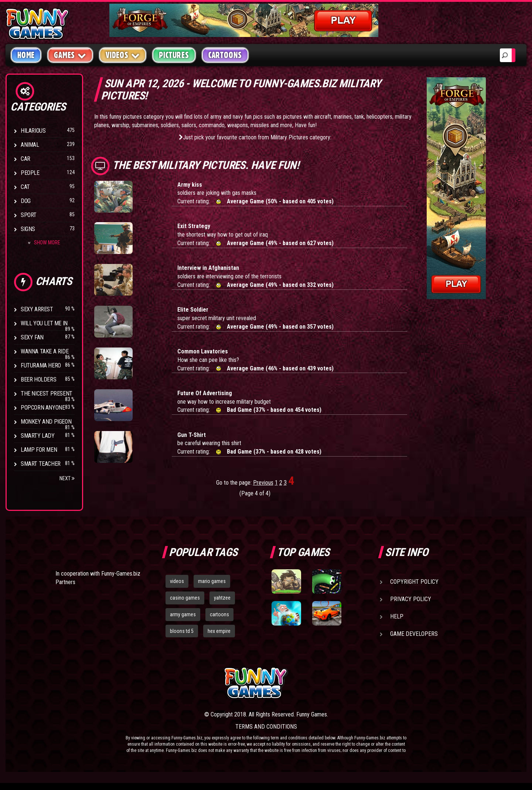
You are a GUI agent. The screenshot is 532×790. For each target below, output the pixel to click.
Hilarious (33, 131)
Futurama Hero (41, 365)
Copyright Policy (414, 582)
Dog (26, 201)
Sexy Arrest (37, 309)
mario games (212, 581)
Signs (28, 229)
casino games (185, 598)
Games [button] (70, 55)
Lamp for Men (39, 450)
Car (25, 159)
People (30, 173)
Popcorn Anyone (43, 408)
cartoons (219, 614)
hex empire (219, 631)
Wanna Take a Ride (45, 351)
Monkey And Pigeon (46, 422)
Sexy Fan (32, 337)
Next (67, 478)
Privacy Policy (411, 599)
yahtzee (222, 598)
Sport (29, 215)
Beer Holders (38, 379)
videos (177, 581)
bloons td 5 (182, 631)
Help (397, 616)
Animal (30, 145)
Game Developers (414, 634)
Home (26, 55)
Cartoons (225, 55)
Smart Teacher (41, 464)
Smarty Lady (38, 436)
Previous (263, 483)
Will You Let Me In (44, 323)
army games (183, 614)
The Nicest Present (47, 394)
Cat (25, 187)
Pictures (174, 55)
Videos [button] (123, 55)
